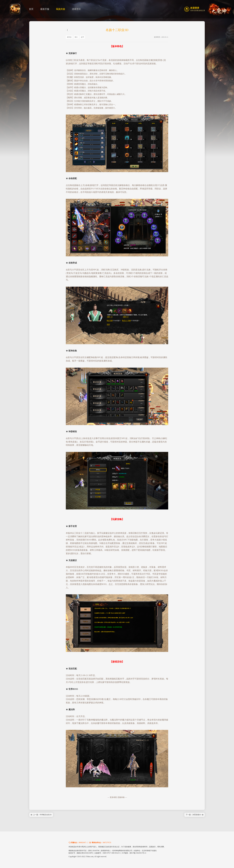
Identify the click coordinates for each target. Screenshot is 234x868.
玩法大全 (61, 9)
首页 (31, 9)
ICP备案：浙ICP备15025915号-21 (134, 853)
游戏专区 (76, 9)
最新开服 (45, 9)
